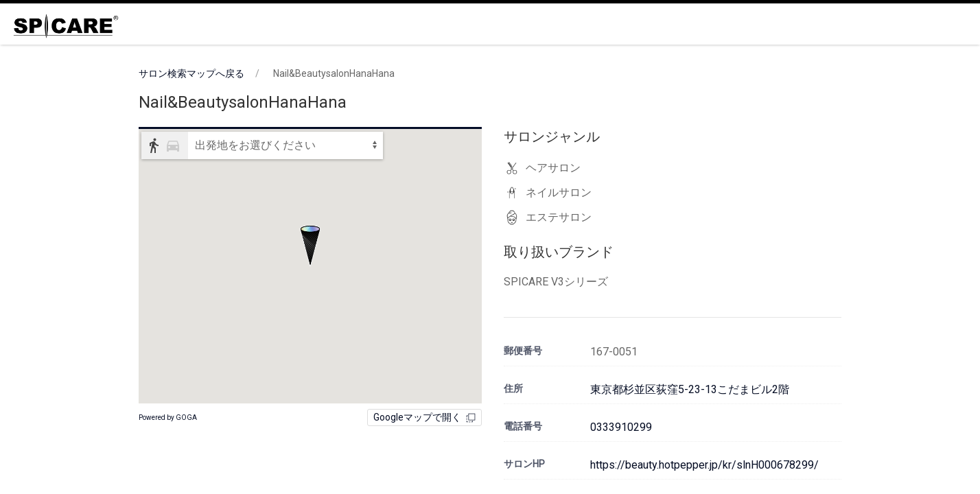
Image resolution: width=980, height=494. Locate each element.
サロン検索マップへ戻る (191, 73)
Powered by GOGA (168, 417)
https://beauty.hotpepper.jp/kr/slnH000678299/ (704, 465)
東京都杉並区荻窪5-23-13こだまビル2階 (690, 389)
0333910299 (621, 427)
